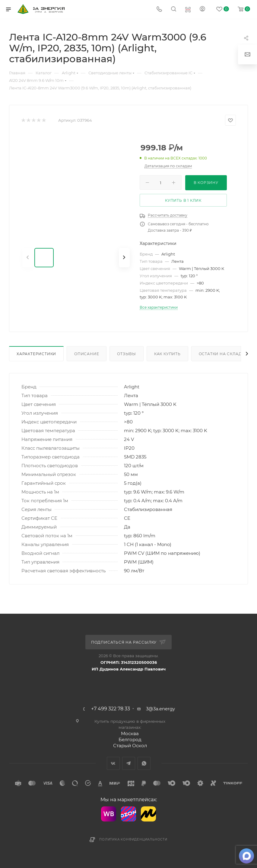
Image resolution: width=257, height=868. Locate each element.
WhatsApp (144, 763)
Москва (130, 733)
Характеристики (36, 354)
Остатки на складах (223, 354)
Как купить (167, 354)
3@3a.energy (160, 709)
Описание (87, 354)
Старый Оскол (130, 746)
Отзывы (127, 354)
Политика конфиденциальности (133, 839)
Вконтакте (113, 763)
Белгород (130, 739)
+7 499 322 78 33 (111, 709)
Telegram (129, 763)
